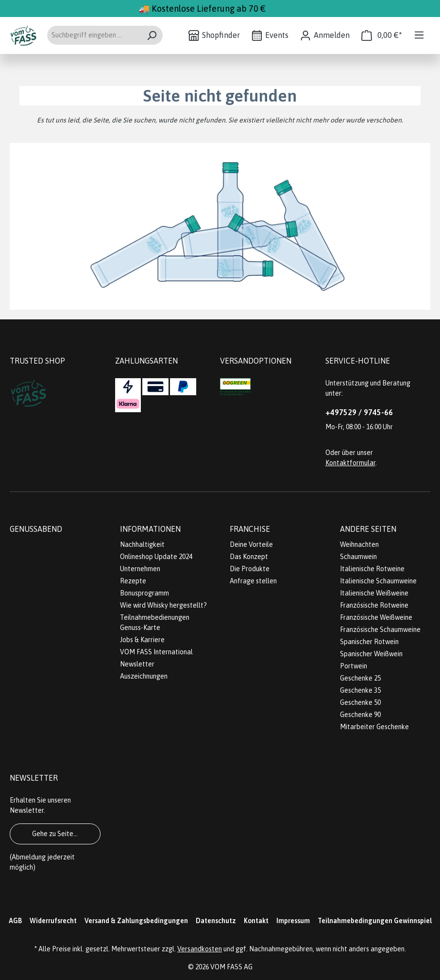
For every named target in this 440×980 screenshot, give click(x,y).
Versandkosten (200, 949)
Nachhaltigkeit (142, 544)
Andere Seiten (368, 529)
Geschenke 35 (360, 690)
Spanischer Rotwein (369, 642)
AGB (15, 921)
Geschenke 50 (360, 702)
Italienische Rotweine (372, 569)
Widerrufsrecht (53, 921)
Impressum (293, 921)
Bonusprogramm (144, 593)
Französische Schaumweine (380, 630)
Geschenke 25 (360, 678)
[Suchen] (152, 35)
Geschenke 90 (360, 715)
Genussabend (36, 529)
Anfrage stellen (253, 581)
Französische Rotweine (374, 605)
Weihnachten (359, 544)
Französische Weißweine (376, 617)
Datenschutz (216, 921)
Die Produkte (250, 569)
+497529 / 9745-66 (359, 412)
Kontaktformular (350, 463)
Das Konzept (249, 557)
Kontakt (256, 921)
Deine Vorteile (251, 544)
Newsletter (137, 664)
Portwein (354, 666)
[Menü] (419, 35)
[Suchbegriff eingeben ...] (94, 35)
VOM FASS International (156, 652)
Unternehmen (140, 569)
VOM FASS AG (231, 967)
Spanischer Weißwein (371, 654)
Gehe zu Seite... (55, 834)
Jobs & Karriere (142, 640)
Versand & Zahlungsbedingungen (136, 921)
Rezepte (133, 581)
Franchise (250, 529)
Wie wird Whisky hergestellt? (163, 605)
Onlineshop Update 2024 (156, 557)
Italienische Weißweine (374, 593)
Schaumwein (358, 557)
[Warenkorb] (382, 35)
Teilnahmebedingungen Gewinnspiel (375, 921)
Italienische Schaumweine (378, 581)
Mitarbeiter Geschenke (374, 727)
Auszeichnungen (144, 676)
